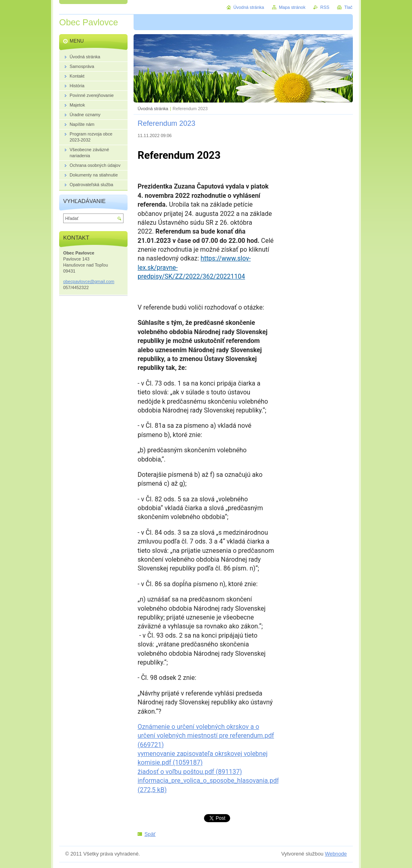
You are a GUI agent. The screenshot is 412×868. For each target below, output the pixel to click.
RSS (325, 7)
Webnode (336, 854)
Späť (150, 834)
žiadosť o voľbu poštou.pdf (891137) (190, 772)
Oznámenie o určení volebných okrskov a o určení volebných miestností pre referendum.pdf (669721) (206, 736)
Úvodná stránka (153, 109)
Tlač (348, 7)
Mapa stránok (292, 7)
